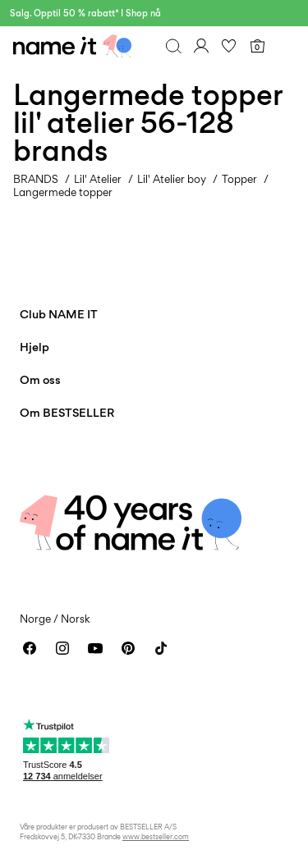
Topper (239, 179)
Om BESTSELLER (67, 412)
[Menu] (285, 46)
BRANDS (36, 179)
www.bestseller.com (156, 836)
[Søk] (173, 46)
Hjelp (34, 347)
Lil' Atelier (98, 179)
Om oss (40, 379)
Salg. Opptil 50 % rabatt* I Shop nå (85, 13)
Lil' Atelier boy (172, 179)
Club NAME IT (59, 314)
